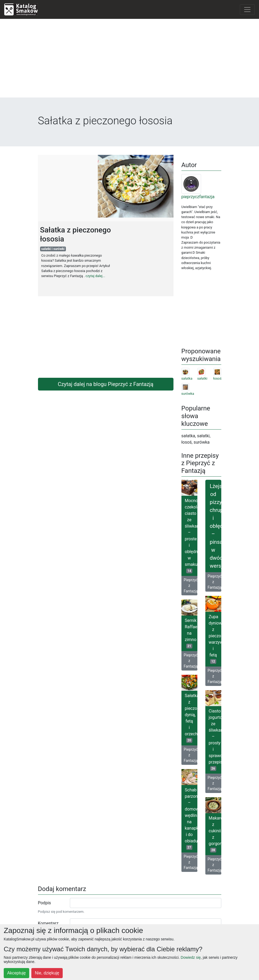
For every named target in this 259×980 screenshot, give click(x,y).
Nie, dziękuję (47, 973)
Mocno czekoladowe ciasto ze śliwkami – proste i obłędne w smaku (191, 536)
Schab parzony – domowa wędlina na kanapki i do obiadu (191, 819)
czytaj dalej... (95, 276)
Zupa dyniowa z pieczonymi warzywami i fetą (215, 639)
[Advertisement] (130, 60)
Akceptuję (16, 973)
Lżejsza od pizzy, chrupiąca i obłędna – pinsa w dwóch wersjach (216, 526)
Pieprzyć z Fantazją (191, 586)
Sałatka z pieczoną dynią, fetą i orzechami (191, 718)
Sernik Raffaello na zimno (191, 633)
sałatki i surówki (53, 249)
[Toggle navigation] (247, 10)
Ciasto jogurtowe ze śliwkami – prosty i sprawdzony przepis (215, 740)
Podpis (44, 903)
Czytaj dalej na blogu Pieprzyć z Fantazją (106, 384)
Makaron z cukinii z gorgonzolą (215, 834)
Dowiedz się (191, 957)
